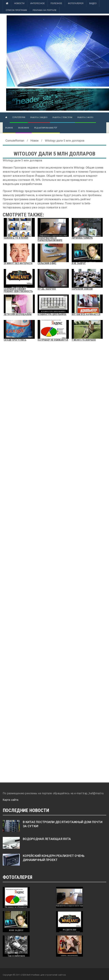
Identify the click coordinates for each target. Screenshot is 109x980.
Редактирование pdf (46, 128)
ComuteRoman (19, 117)
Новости (19, 3)
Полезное (56, 3)
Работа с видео (39, 117)
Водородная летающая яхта (47, 839)
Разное (9, 128)
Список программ (16, 10)
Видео (93, 3)
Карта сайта (11, 800)
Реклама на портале (45, 10)
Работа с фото (85, 117)
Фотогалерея (76, 3)
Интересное (38, 3)
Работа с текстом (62, 117)
